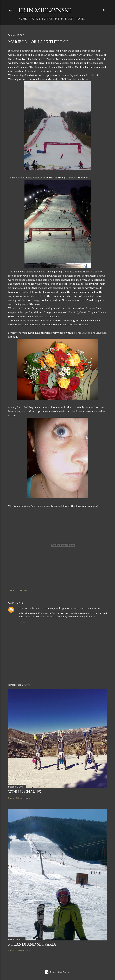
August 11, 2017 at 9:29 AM (87, 608)
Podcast (67, 19)
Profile (34, 19)
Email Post (22, 590)
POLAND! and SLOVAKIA (32, 944)
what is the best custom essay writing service (46, 608)
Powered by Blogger (57, 972)
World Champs (25, 792)
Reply (22, 622)
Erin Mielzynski (45, 10)
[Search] (105, 10)
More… (80, 19)
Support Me (51, 19)
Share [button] (11, 590)
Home (23, 19)
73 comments (23, 950)
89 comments (23, 798)
